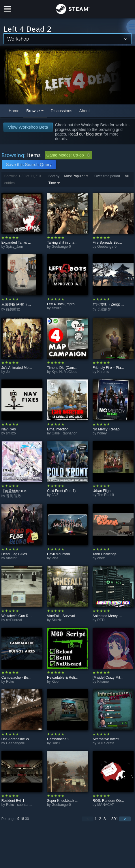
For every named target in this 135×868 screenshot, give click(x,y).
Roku (10, 682)
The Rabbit (106, 495)
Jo (8, 372)
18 (22, 819)
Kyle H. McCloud (64, 372)
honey (102, 433)
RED (101, 620)
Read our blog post (85, 134)
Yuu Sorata (106, 743)
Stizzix (57, 620)
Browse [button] (33, 111)
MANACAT (106, 805)
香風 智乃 (13, 496)
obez (101, 558)
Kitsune (103, 682)
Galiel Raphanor (64, 433)
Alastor (11, 558)
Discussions (62, 111)
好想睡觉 (13, 309)
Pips (55, 558)
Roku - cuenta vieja (21, 805)
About (84, 111)
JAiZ (55, 495)
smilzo (57, 308)
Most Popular (74, 176)
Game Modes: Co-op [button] (68, 155)
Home (14, 111)
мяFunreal (14, 620)
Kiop (55, 682)
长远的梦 (104, 309)
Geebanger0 (61, 247)
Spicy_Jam (15, 247)
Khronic (103, 372)
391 (115, 819)
